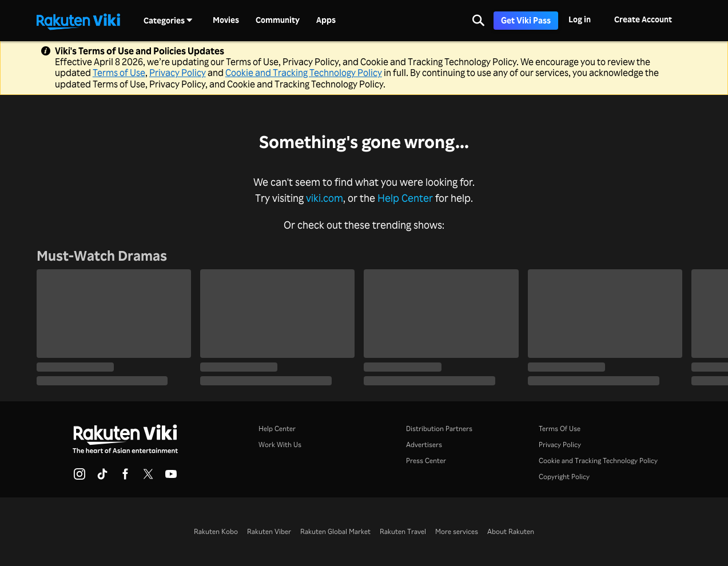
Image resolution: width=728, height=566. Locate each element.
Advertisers (424, 445)
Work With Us (280, 445)
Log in (580, 19)
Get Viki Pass (526, 20)
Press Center (426, 461)
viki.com (325, 198)
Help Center (405, 198)
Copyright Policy (564, 477)
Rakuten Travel (403, 531)
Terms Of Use (560, 429)
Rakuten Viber (269, 531)
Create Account (643, 19)
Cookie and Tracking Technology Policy (304, 73)
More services (457, 531)
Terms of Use (119, 73)
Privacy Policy (178, 73)
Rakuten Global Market (335, 531)
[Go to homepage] (78, 21)
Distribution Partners (439, 429)
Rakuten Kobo (216, 531)
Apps (326, 20)
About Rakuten (511, 531)
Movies (226, 20)
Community (278, 20)
